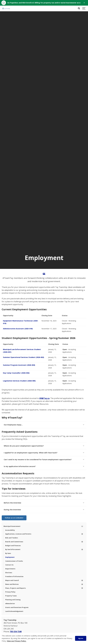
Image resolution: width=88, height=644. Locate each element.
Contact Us (9, 565)
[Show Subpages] (82, 526)
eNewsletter (10, 604)
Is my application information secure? (44, 466)
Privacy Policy (10, 592)
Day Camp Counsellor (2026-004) (16, 373)
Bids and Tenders (12, 538)
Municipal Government (12, 526)
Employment (10, 557)
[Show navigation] (84, 8)
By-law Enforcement (13, 549)
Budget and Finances (13, 546)
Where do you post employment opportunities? (44, 446)
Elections (9, 573)
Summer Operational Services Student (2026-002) (23, 357)
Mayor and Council (12, 580)
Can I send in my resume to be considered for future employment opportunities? (44, 460)
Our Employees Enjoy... (44, 425)
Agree (81, 638)
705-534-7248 (16, 632)
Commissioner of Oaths (14, 561)
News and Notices (12, 584)
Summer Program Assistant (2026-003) (19, 365)
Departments (10, 569)
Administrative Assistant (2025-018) (18, 329)
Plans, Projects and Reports (16, 588)
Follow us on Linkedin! (14, 518)
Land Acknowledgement (14, 611)
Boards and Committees (14, 542)
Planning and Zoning (13, 600)
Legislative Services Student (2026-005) (19, 381)
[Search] (79, 8)
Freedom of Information (14, 576)
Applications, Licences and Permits (18, 534)
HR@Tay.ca (44, 398)
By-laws (8, 553)
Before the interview (44, 503)
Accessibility (10, 530)
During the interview (44, 510)
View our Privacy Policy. (17, 641)
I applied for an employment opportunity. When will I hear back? (44, 453)
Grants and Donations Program (17, 607)
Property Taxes (11, 596)
